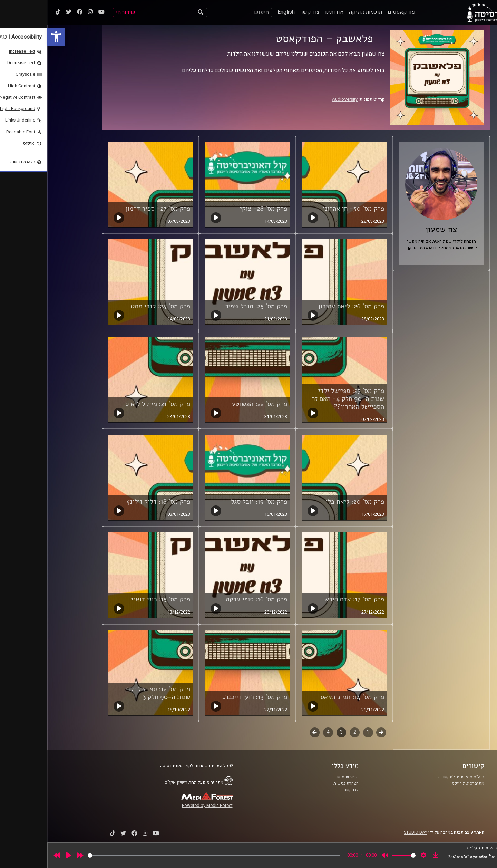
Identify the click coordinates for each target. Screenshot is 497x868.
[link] (9, 37)
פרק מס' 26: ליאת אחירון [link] (304, 306)
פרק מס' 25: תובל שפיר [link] (209, 306)
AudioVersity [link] (298, 99)
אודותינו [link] (287, 12)
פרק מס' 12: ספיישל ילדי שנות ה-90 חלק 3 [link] (110, 693)
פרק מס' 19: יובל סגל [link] (212, 502)
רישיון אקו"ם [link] (129, 782)
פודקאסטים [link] (354, 12)
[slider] (167, 855)
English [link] (239, 12)
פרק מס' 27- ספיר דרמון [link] (110, 209)
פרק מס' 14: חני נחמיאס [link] (305, 697)
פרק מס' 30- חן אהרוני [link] (306, 209)
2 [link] (308, 732)
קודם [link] (334, 732)
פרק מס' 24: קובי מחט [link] (113, 306)
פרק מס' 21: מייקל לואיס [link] (110, 404)
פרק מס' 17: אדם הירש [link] (307, 599)
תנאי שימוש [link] (301, 777)
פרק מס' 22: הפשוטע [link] (212, 404)
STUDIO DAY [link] (368, 832)
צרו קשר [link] (263, 12)
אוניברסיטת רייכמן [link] (420, 783)
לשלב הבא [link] (268, 733)
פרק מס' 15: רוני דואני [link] (113, 599)
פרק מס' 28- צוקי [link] (216, 209)
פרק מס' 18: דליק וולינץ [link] (111, 502)
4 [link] (281, 732)
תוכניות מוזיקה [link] (318, 12)
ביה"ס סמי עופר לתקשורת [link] (414, 777)
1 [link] (321, 732)
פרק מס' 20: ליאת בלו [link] (308, 502)
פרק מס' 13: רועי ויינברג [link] (207, 697)
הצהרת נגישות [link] (299, 783)
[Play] (21, 855)
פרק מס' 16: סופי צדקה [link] (209, 599)
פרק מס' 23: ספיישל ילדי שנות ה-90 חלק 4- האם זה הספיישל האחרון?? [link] (300, 399)
